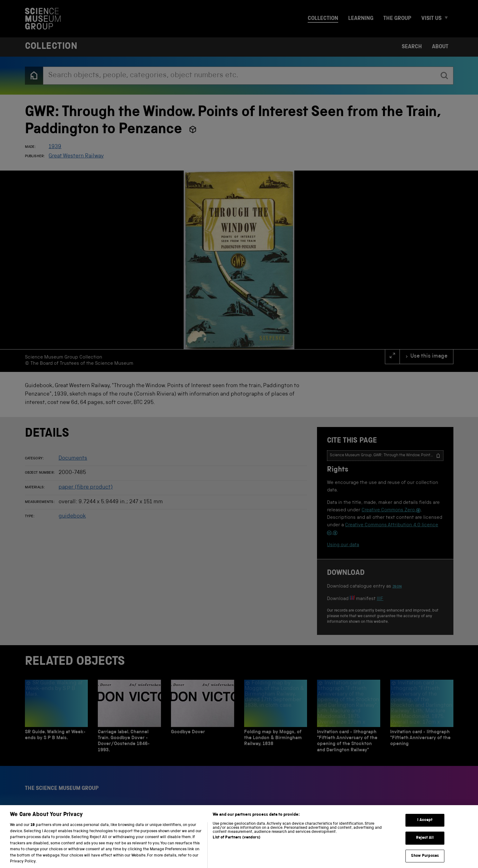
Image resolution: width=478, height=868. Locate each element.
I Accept (425, 827)
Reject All (425, 845)
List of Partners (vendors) (236, 845)
